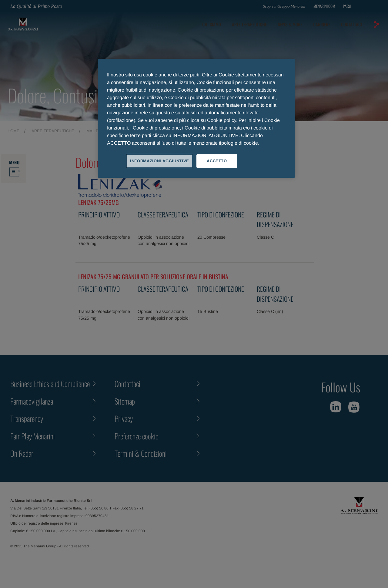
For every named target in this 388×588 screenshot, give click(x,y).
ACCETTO (217, 161)
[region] (196, 118)
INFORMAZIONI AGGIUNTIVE (160, 161)
